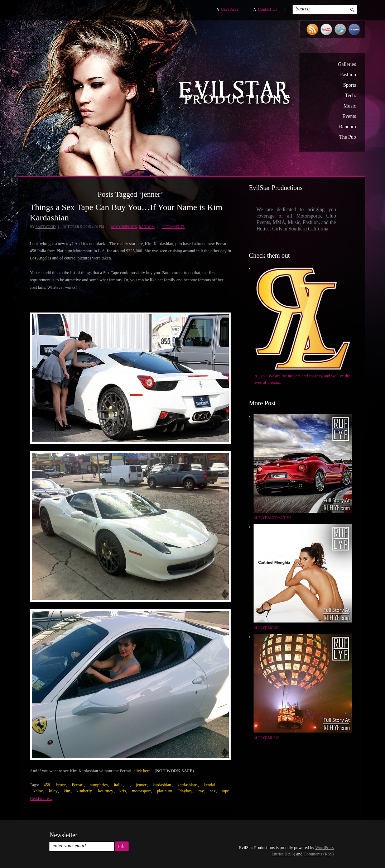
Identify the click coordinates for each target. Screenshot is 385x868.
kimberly (84, 791)
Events (349, 116)
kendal (210, 785)
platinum (165, 791)
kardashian (162, 785)
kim (67, 791)
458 (47, 785)
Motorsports (124, 227)
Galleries (347, 64)
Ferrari (78, 785)
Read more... (41, 798)
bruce (61, 785)
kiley (53, 791)
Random (348, 127)
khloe (38, 791)
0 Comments (173, 227)
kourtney (106, 791)
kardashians (187, 785)
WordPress (324, 848)
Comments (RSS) (319, 854)
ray (201, 791)
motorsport (141, 791)
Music (350, 106)
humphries (99, 785)
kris (122, 791)
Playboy (185, 791)
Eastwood (45, 227)
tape (225, 791)
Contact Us (268, 9)
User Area (230, 9)
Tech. (350, 96)
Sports (350, 85)
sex (213, 791)
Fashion (348, 75)
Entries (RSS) (283, 854)
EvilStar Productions (236, 94)
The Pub (348, 137)
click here (142, 771)
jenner (141, 785)
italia (118, 785)
